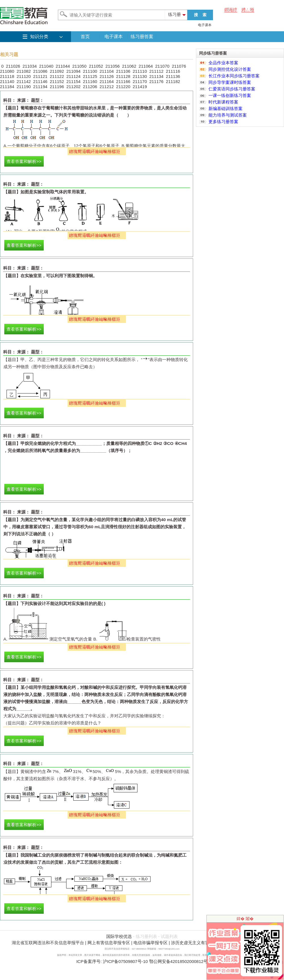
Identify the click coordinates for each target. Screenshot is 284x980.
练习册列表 (146, 936)
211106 (123, 71)
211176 (156, 81)
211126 (106, 76)
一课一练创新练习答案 (230, 95)
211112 (156, 71)
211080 (7, 71)
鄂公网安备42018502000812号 (178, 961)
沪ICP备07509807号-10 (125, 961)
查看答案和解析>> (24, 161)
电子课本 (205, 25)
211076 (179, 66)
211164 (106, 81)
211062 (129, 66)
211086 (40, 71)
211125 (90, 76)
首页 (85, 37)
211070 (162, 66)
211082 (24, 71)
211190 (24, 87)
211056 (112, 66)
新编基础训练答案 (225, 108)
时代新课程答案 (223, 102)
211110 (140, 71)
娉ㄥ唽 (248, 10)
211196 (57, 87)
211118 (7, 76)
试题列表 (169, 936)
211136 (173, 76)
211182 (173, 81)
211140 (7, 81)
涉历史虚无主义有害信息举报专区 (203, 943)
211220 (123, 87)
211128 (123, 76)
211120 (24, 76)
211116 (173, 71)
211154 (74, 81)
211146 (40, 81)
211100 (90, 71)
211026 (13, 66)
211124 (74, 76)
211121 (40, 76)
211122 (57, 76)
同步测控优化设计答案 (230, 69)
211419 (140, 87)
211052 (96, 66)
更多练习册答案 (223, 122)
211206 (90, 87)
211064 (146, 66)
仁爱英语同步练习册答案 (232, 89)
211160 (90, 81)
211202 (74, 87)
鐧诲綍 (231, 10)
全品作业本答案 (223, 63)
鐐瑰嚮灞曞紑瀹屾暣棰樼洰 (95, 151)
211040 (46, 66)
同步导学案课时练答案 (230, 82)
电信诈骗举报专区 (151, 943)
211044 (63, 66)
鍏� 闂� (245, 919)
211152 (57, 81)
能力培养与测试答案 (228, 115)
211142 (24, 81)
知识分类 (39, 37)
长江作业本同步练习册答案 (234, 76)
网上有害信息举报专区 (109, 943)
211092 (57, 71)
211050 (79, 66)
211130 (140, 76)
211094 (74, 71)
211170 (140, 81)
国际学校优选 (119, 936)
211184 (7, 87)
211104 (106, 71)
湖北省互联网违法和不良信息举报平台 (48, 943)
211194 (40, 87)
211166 (123, 81)
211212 (106, 87)
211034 (30, 66)
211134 (156, 76)
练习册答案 (142, 37)
